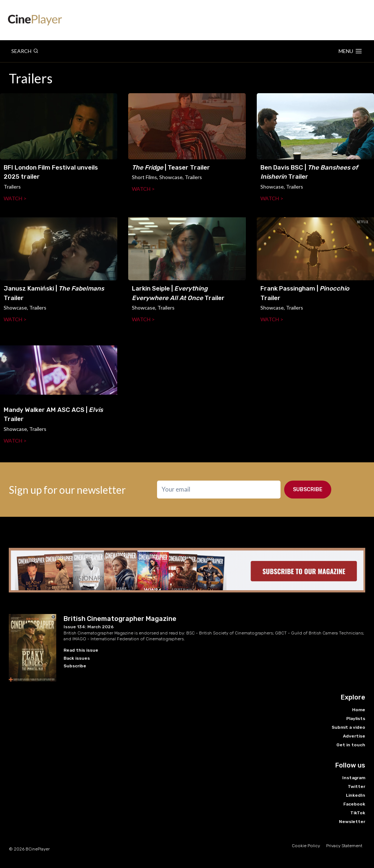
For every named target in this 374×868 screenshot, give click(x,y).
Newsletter (352, 822)
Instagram (354, 778)
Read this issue (81, 650)
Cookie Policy (306, 846)
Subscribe (308, 488)
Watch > (15, 198)
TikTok (358, 813)
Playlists (356, 719)
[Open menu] (350, 51)
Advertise (354, 736)
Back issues (77, 658)
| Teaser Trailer (171, 167)
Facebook (354, 804)
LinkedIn (356, 795)
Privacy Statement (344, 846)
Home (359, 710)
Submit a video (348, 727)
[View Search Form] (25, 51)
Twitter (356, 786)
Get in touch (351, 745)
